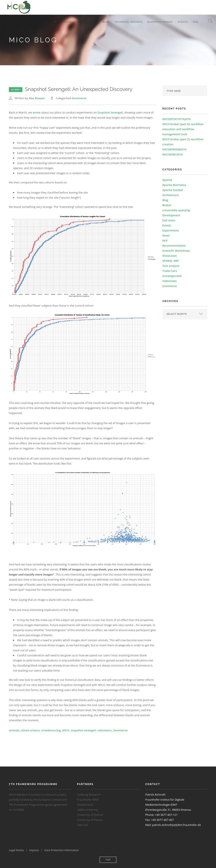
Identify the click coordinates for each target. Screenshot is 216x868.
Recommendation (174, 246)
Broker (167, 205)
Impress (34, 850)
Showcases (170, 256)
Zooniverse (79, 98)
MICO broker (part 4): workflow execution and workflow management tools (183, 129)
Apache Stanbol (173, 190)
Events (183, 22)
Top (108, 860)
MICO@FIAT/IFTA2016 (177, 119)
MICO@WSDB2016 (174, 149)
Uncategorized (172, 276)
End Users (169, 220)
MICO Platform (72, 22)
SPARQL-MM (171, 261)
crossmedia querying (176, 210)
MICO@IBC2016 (173, 154)
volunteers (105, 730)
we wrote (34, 112)
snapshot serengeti (83, 730)
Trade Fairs (170, 271)
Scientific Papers (160, 22)
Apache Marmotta (174, 185)
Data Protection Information (62, 850)
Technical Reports (129, 22)
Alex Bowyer (37, 98)
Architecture (171, 195)
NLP (165, 240)
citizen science (30, 730)
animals (14, 730)
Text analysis (171, 266)
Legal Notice (16, 850)
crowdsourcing (51, 730)
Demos (93, 22)
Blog (106, 22)
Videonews (170, 281)
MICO (66, 730)
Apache (167, 180)
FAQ (196, 22)
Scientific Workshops (176, 251)
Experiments (171, 230)
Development (171, 215)
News (166, 235)
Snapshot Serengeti (110, 112)
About (48, 22)
